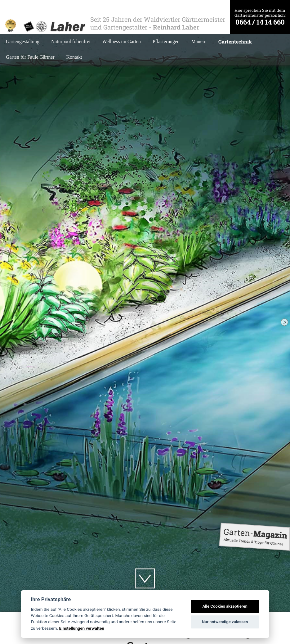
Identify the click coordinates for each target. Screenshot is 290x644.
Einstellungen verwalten (82, 628)
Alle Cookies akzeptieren (225, 606)
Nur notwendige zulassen (225, 622)
